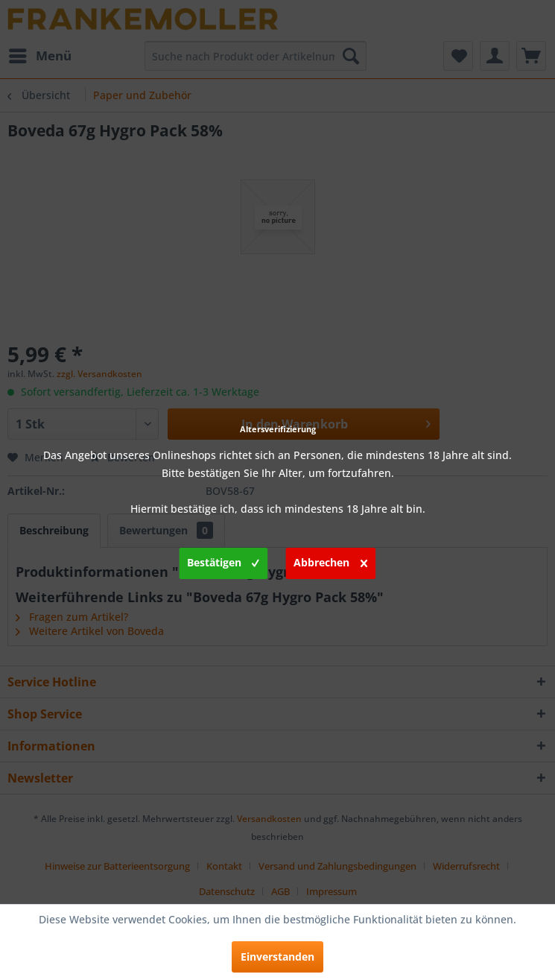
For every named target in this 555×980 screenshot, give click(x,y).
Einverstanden (277, 957)
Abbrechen (330, 560)
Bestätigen (223, 560)
